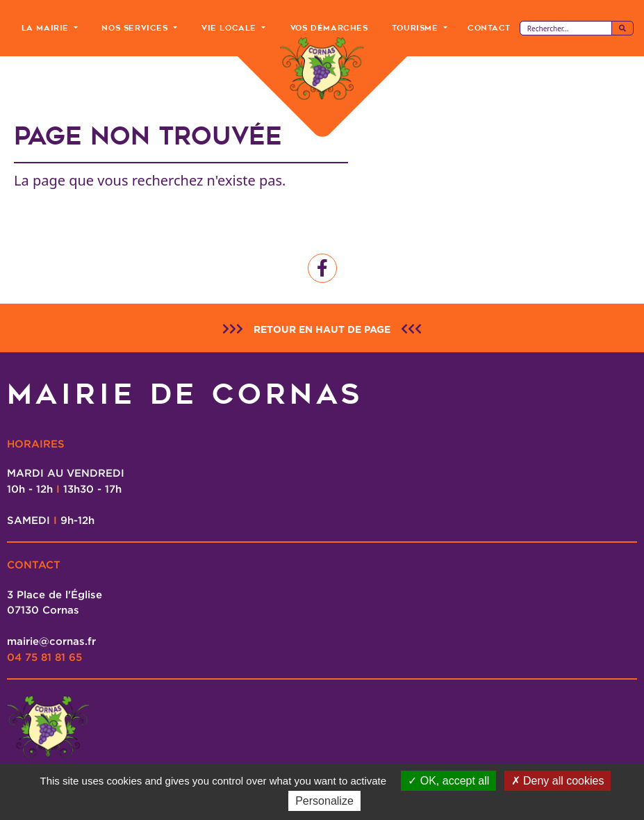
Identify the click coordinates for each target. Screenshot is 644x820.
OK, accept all (448, 781)
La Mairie (47, 28)
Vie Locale (231, 28)
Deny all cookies (558, 781)
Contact (489, 28)
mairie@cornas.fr (51, 641)
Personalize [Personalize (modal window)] (324, 801)
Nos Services (136, 28)
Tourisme (416, 28)
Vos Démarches (329, 28)
